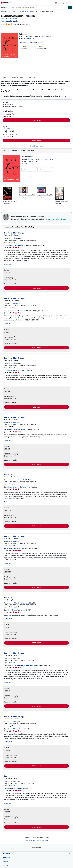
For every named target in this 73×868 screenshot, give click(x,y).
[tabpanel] (36, 89)
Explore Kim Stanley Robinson (58, 219)
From (27, 48)
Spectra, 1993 (32, 161)
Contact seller (8, 264)
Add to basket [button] (37, 120)
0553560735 (32, 159)
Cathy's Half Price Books (17, 430)
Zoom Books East (14, 549)
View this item (7, 108)
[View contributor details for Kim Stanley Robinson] (10, 21)
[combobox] (39, 7)
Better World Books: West (17, 487)
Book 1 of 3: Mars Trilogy (9, 18)
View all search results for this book (37, 840)
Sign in (64, 3)
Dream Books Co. (14, 370)
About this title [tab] (17, 78)
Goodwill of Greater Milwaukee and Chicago (23, 665)
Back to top (37, 848)
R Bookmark (13, 610)
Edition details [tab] (31, 78)
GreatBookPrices (14, 788)
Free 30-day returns (36, 146)
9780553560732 (48, 159)
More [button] (66, 96)
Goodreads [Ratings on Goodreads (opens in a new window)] (27, 24)
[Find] (70, 7)
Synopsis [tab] (6, 78)
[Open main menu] (4, 7)
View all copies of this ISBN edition (31, 43)
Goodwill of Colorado (16, 245)
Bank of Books (13, 729)
